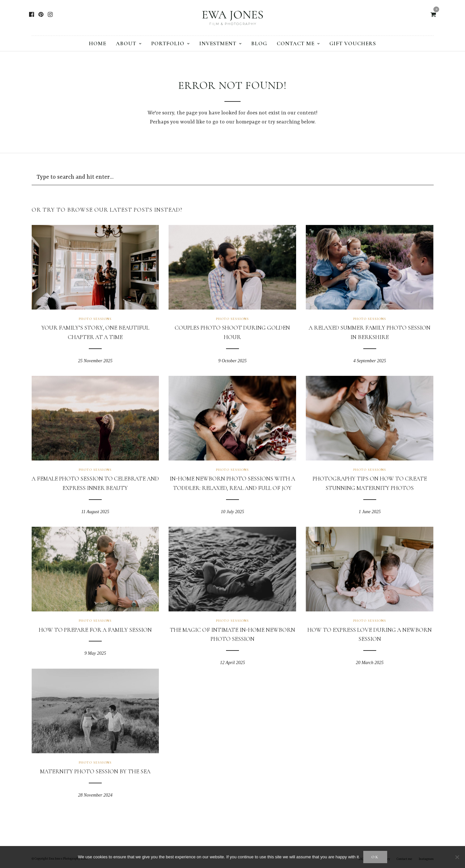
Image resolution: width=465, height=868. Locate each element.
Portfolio (168, 43)
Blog (259, 43)
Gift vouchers (353, 43)
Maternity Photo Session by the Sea (95, 771)
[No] (457, 857)
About (126, 43)
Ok (375, 857)
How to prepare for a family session (95, 630)
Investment (218, 43)
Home (98, 43)
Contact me (296, 43)
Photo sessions (95, 319)
